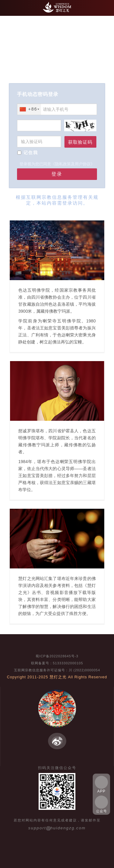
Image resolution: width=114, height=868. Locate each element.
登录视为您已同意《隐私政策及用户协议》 (57, 164)
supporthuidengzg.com (57, 828)
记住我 (31, 153)
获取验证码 (80, 142)
